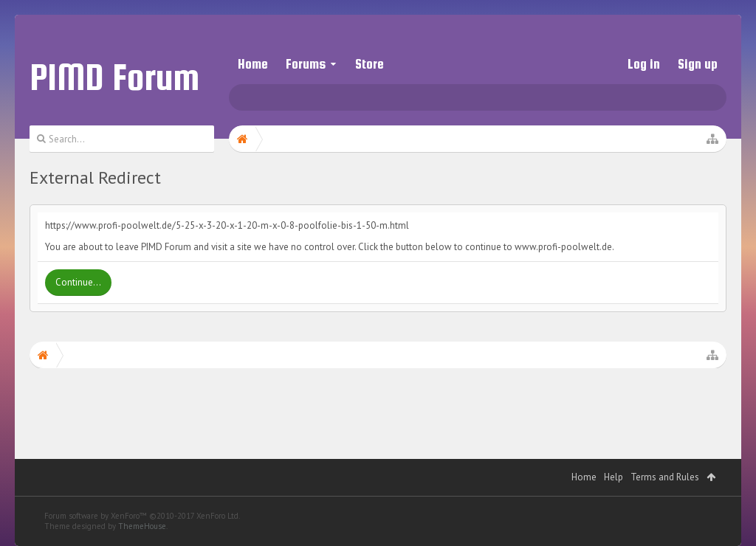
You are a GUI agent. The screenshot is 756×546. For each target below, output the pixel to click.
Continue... (78, 282)
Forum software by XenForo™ (142, 516)
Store (370, 64)
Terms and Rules (665, 477)
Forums (306, 64)
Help (614, 477)
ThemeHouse (142, 526)
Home (253, 64)
